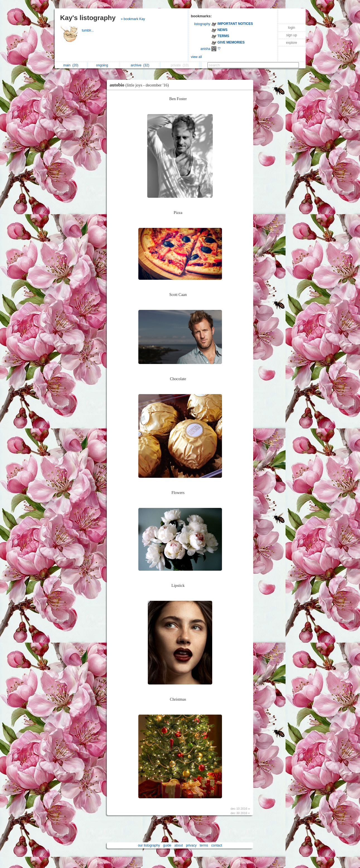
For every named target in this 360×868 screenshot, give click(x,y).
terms (204, 845)
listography (202, 24)
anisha (205, 49)
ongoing (104, 65)
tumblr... (88, 30)
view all (196, 57)
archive (140, 65)
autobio (141, 85)
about (179, 845)
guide (167, 845)
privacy (191, 845)
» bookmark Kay (133, 19)
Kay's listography (88, 18)
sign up (292, 35)
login (292, 28)
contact (217, 845)
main (71, 65)
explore (292, 43)
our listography (149, 845)
